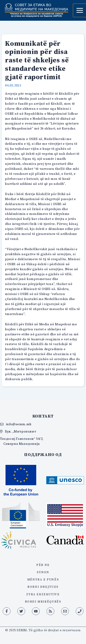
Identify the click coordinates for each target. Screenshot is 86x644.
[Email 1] (65, 611)
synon (43, 572)
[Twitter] (21, 611)
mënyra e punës (43, 579)
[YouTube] (36, 611)
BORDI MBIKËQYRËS (43, 601)
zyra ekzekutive (43, 594)
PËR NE (43, 565)
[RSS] (50, 611)
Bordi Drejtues (43, 587)
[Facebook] (7, 611)
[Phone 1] (80, 611)
